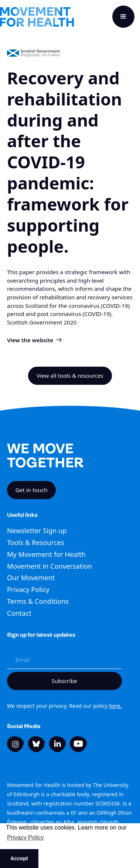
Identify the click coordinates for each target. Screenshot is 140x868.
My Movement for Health (46, 554)
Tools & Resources (35, 542)
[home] (37, 17)
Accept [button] (19, 858)
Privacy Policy (28, 589)
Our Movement (31, 578)
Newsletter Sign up (37, 531)
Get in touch (32, 490)
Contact (19, 613)
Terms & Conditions (38, 601)
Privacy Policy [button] (25, 837)
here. (115, 706)
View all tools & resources (70, 376)
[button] (123, 17)
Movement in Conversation (49, 566)
